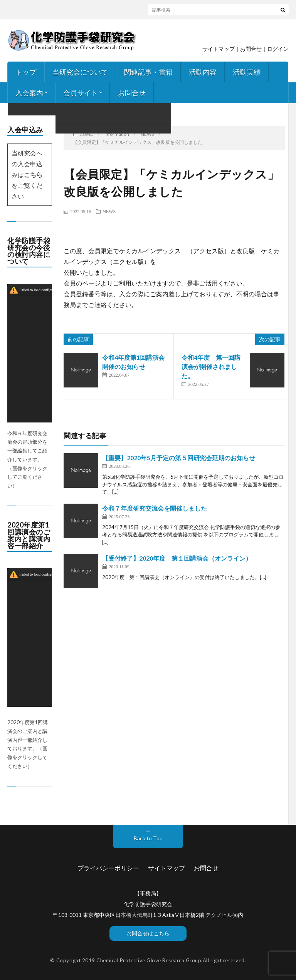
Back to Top (148, 838)
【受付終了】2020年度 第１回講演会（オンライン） (177, 558)
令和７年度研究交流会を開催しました (155, 508)
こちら (33, 174)
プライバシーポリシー (108, 868)
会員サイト (81, 93)
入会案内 (29, 93)
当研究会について (80, 72)
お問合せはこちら (148, 933)
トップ (26, 72)
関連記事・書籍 (148, 72)
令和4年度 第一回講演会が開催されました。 (211, 366)
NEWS (109, 211)
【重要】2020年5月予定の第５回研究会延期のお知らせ (179, 458)
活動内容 (203, 72)
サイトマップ (219, 49)
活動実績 (247, 72)
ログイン (278, 49)
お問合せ (132, 93)
